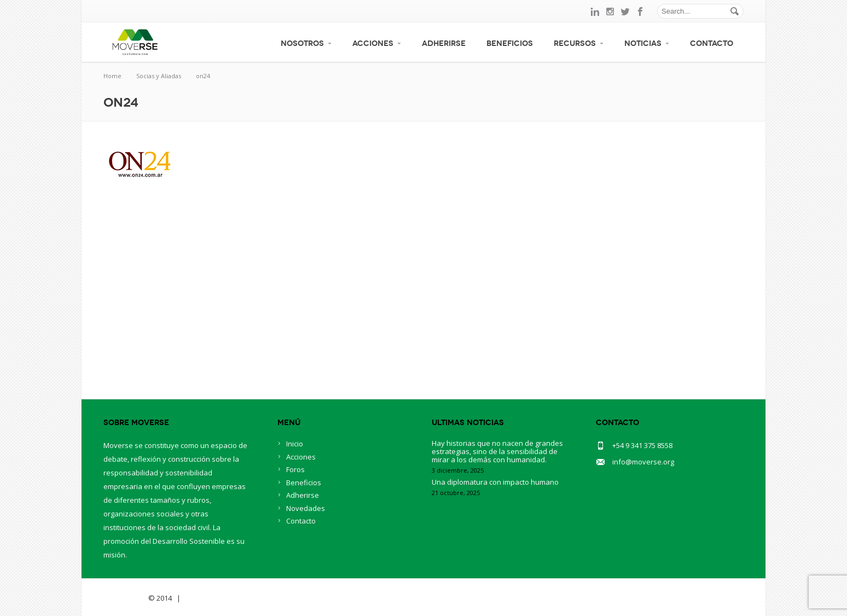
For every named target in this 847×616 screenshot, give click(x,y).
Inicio (295, 444)
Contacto (712, 43)
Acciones (377, 43)
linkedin (595, 11)
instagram (610, 11)
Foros (295, 469)
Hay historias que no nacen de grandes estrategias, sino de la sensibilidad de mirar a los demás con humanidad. (497, 451)
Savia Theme (125, 598)
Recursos (579, 43)
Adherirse (444, 43)
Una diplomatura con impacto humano (495, 482)
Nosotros (306, 43)
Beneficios (510, 43)
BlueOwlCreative (213, 598)
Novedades (306, 508)
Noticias (647, 43)
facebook (641, 11)
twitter (625, 11)
